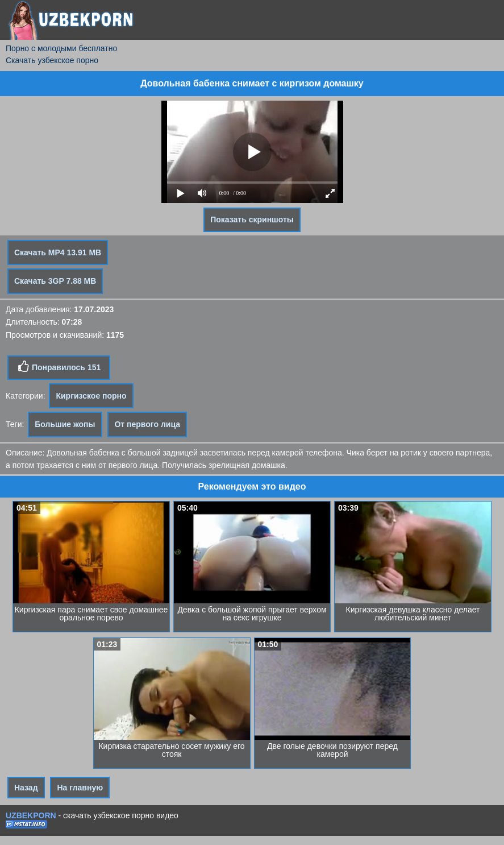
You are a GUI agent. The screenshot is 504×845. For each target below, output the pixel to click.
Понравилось (59, 367)
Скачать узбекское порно (52, 60)
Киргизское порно (91, 396)
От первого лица (147, 424)
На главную (80, 788)
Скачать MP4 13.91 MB (58, 252)
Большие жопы (65, 424)
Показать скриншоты (252, 219)
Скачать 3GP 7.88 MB (55, 281)
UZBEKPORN (31, 815)
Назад (26, 788)
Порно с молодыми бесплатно (61, 48)
